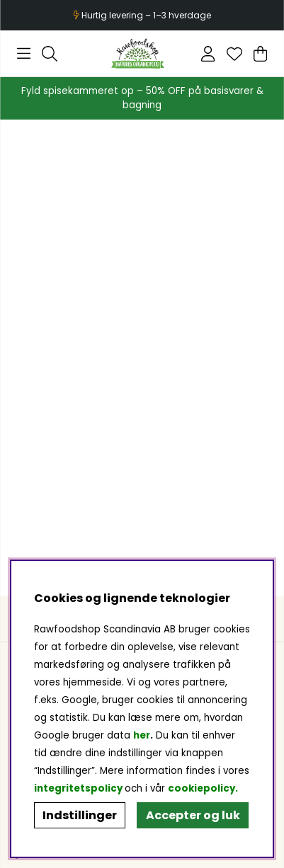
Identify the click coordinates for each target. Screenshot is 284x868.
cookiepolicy (201, 788)
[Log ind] (208, 54)
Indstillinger (80, 815)
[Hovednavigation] (24, 54)
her (142, 735)
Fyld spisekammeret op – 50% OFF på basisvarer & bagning (142, 98)
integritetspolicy (78, 788)
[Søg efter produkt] (50, 54)
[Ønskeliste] (234, 54)
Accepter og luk (193, 815)
